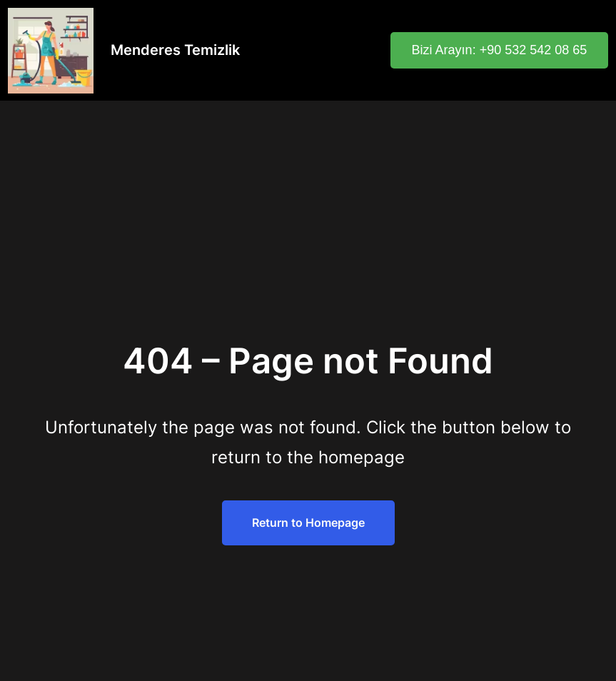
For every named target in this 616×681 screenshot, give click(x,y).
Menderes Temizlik (175, 50)
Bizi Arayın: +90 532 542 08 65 (500, 50)
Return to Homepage (308, 523)
